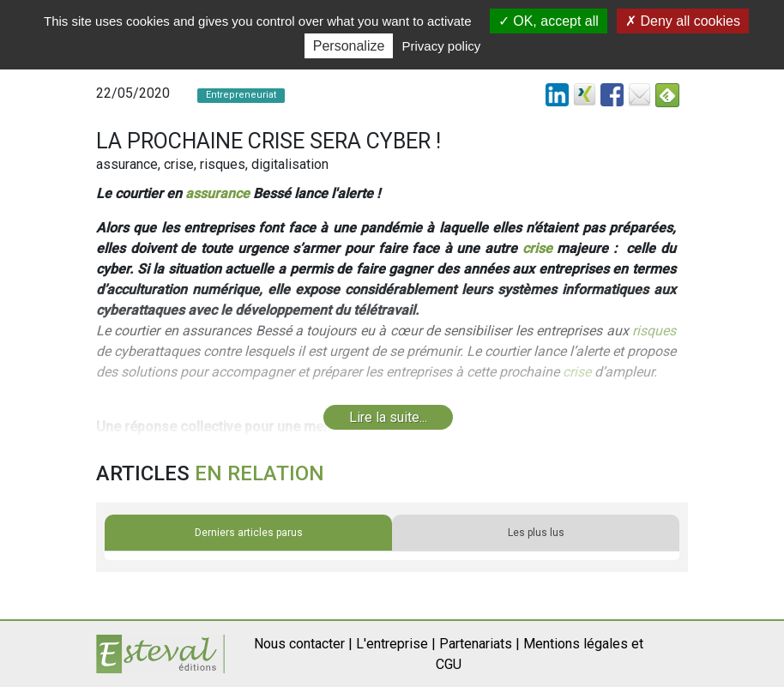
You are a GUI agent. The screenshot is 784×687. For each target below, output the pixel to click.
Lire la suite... (388, 417)
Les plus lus (536, 533)
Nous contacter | (303, 644)
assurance (217, 193)
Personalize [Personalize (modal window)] (349, 46)
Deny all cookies (683, 21)
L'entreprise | (396, 644)
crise (537, 248)
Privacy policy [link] (442, 46)
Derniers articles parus (249, 533)
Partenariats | (479, 644)
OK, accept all (549, 21)
